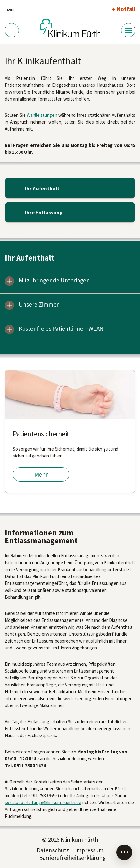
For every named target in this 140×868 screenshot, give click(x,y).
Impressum (89, 850)
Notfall (126, 9)
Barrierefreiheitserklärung (73, 858)
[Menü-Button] (128, 30)
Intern (10, 9)
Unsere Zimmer (39, 305)
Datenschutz (53, 850)
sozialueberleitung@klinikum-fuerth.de (43, 802)
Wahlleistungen (42, 115)
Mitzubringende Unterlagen (54, 281)
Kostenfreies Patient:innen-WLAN (61, 329)
